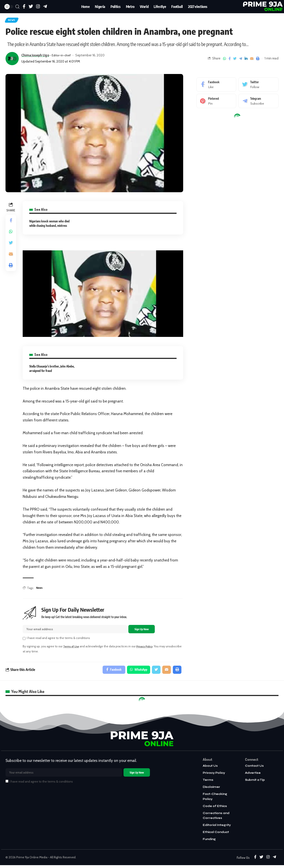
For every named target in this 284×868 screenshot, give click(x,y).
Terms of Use (72, 648)
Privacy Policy (148, 648)
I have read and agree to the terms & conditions (58, 640)
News (13, 21)
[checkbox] (24, 640)
